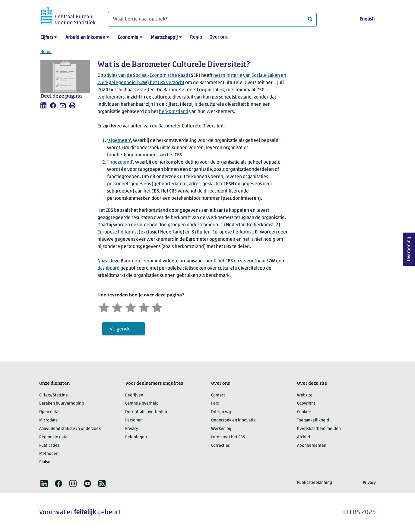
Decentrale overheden (146, 412)
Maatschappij (164, 38)
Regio (196, 37)
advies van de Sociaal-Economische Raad (146, 76)
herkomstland (174, 112)
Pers (215, 404)
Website (305, 395)
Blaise (45, 462)
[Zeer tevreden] (157, 307)
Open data (49, 412)
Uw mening (409, 249)
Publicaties (49, 446)
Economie (128, 38)
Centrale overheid (142, 404)
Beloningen (136, 437)
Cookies (304, 412)
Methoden (49, 454)
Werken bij (221, 429)
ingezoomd (120, 162)
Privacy (132, 429)
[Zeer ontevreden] (104, 307)
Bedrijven (134, 395)
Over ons (218, 37)
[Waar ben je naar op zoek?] (212, 19)
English (367, 19)
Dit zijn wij (221, 412)
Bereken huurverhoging (62, 404)
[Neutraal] (131, 307)
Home (46, 52)
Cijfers (47, 38)
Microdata (48, 420)
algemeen (119, 141)
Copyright (306, 404)
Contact (218, 395)
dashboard (108, 268)
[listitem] (43, 105)
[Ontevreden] (117, 307)
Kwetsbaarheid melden (319, 429)
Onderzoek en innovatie (233, 420)
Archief (304, 437)
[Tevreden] (144, 307)
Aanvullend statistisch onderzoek (70, 429)
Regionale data (53, 437)
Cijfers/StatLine (54, 395)
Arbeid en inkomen (85, 38)
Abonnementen (312, 446)
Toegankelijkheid (313, 420)
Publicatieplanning (315, 483)
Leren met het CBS (228, 437)
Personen (134, 420)
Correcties (220, 446)
